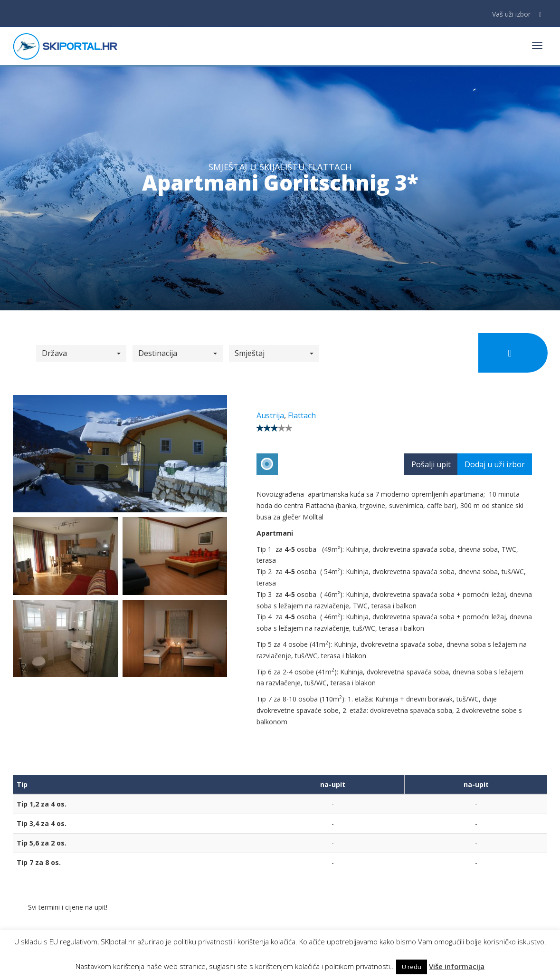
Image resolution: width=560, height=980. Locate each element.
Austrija (270, 415)
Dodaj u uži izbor (495, 464)
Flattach (302, 415)
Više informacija (457, 966)
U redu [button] (412, 967)
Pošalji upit (431, 464)
